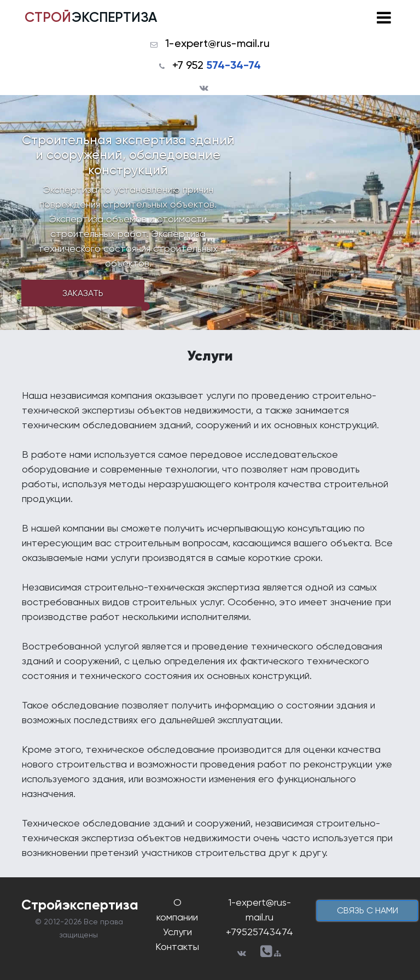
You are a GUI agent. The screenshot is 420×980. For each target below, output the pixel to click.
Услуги (177, 932)
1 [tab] (145, 306)
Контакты (177, 946)
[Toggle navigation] (384, 17)
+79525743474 (259, 932)
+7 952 (217, 65)
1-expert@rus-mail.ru (217, 43)
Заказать (83, 293)
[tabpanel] (210, 212)
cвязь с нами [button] (367, 910)
